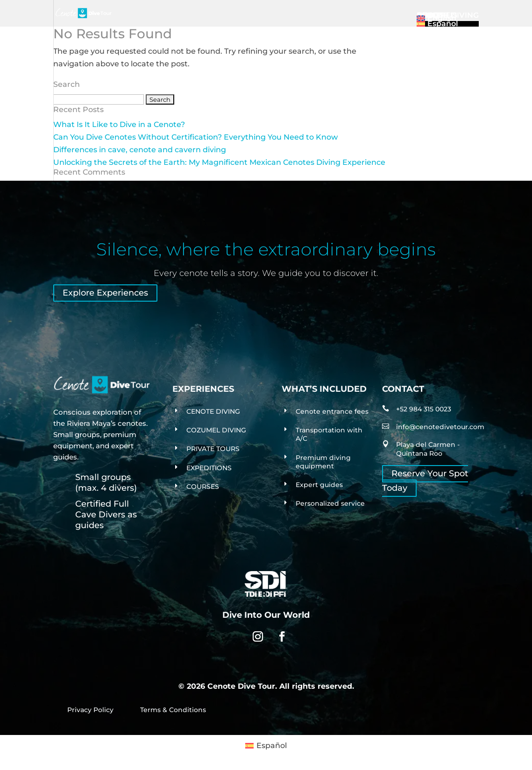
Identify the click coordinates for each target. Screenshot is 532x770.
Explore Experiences (105, 293)
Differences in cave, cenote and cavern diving (140, 150)
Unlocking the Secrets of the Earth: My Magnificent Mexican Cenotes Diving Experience (219, 162)
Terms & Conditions (173, 710)
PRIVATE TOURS (213, 449)
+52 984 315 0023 (424, 409)
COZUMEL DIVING (216, 430)
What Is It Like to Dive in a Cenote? (119, 124)
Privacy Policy (90, 710)
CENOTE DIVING (213, 411)
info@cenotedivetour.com (440, 427)
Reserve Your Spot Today (425, 481)
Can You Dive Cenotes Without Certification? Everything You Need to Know (195, 137)
